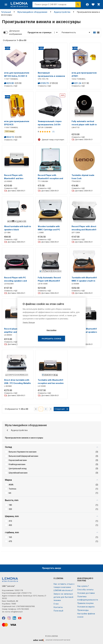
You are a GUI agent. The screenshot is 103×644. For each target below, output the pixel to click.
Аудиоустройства (62, 12)
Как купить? (83, 586)
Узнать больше (29, 327)
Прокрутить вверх (52, 568)
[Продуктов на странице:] (56, 32)
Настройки (36, 334)
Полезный (58, 611)
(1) (53, 132)
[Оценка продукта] (45, 132)
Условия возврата (86, 607)
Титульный (6, 12)
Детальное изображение (16, 32)
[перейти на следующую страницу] (61, 409)
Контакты (58, 607)
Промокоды (83, 610)
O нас (56, 604)
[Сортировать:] (76, 32)
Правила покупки (85, 603)
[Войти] (87, 5)
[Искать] (78, 5)
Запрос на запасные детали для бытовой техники (63, 597)
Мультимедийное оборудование (32, 12)
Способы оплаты (85, 590)
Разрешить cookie (67, 334)
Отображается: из (15, 40)
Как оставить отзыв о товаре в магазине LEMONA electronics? (64, 587)
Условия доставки (86, 593)
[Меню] (6, 5)
